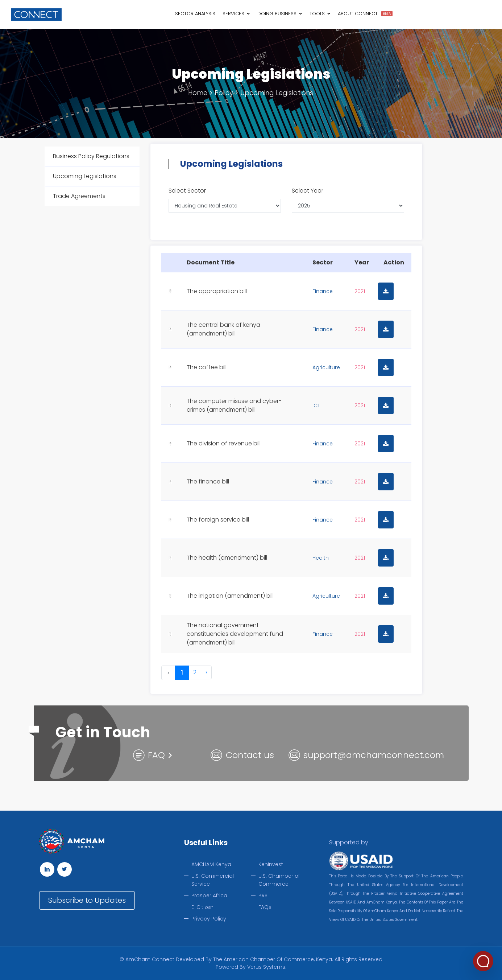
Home (198, 93)
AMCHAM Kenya (211, 864)
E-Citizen (202, 907)
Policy (224, 93)
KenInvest (271, 864)
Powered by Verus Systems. (251, 967)
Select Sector (187, 191)
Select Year (308, 191)
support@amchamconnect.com (374, 755)
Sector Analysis (195, 14)
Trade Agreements (79, 196)
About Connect (358, 14)
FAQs (265, 907)
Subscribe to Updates (87, 900)
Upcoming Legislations (277, 93)
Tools (320, 14)
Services (236, 14)
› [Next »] (206, 672)
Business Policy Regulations (91, 156)
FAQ (156, 755)
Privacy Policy (209, 919)
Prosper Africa (209, 895)
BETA (387, 14)
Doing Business (280, 14)
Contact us (250, 755)
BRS (263, 895)
